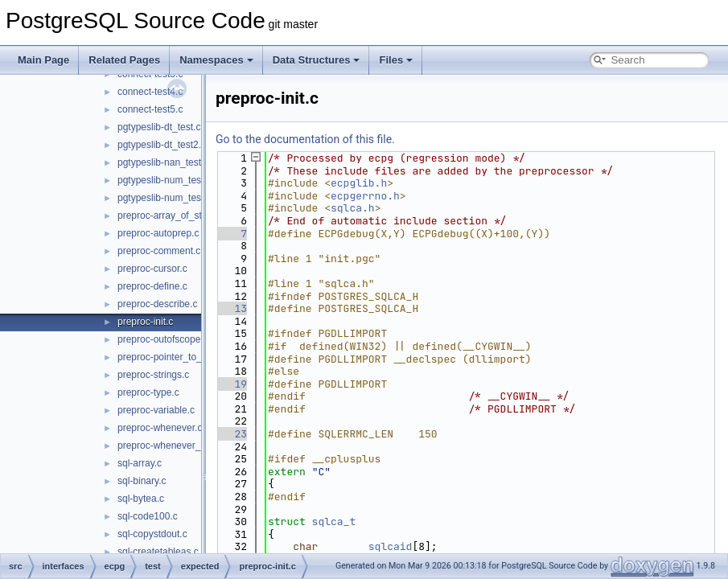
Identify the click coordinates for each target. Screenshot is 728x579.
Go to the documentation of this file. (305, 139)
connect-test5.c (150, 109)
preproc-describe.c (157, 304)
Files (396, 60)
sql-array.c (140, 463)
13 (231, 308)
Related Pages (124, 60)
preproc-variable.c (156, 410)
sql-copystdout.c (152, 534)
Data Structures (317, 60)
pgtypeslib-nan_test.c (163, 162)
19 (231, 384)
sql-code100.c (148, 516)
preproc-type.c (148, 392)
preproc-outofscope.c (163, 339)
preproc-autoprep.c (158, 233)
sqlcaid (391, 546)
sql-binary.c (142, 481)
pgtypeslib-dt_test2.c (162, 145)
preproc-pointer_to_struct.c (175, 357)
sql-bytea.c (141, 499)
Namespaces (216, 60)
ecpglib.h (359, 183)
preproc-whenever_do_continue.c (189, 446)
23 (231, 434)
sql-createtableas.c (158, 552)
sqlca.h (353, 208)
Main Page (43, 60)
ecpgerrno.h (365, 196)
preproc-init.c (145, 322)
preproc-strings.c (153, 375)
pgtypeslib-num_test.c (165, 180)
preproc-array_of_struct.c (171, 216)
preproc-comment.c (159, 251)
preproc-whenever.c (160, 428)
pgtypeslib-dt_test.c (159, 127)
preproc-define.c (152, 286)
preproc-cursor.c (152, 269)
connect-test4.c (150, 92)
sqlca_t (334, 522)
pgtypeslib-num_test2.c (167, 198)
